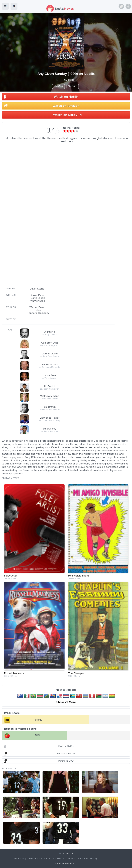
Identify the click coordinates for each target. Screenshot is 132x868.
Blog (24, 859)
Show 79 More (66, 702)
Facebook (128, 6)
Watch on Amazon (66, 106)
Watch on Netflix (66, 97)
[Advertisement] (58, 258)
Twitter (121, 6)
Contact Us (59, 859)
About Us (45, 859)
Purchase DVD (66, 761)
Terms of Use (74, 859)
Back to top (68, 853)
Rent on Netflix (66, 746)
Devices (34, 859)
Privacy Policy (90, 859)
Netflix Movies (62, 864)
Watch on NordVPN (67, 115)
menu (5, 6)
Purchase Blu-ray (66, 754)
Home (16, 859)
